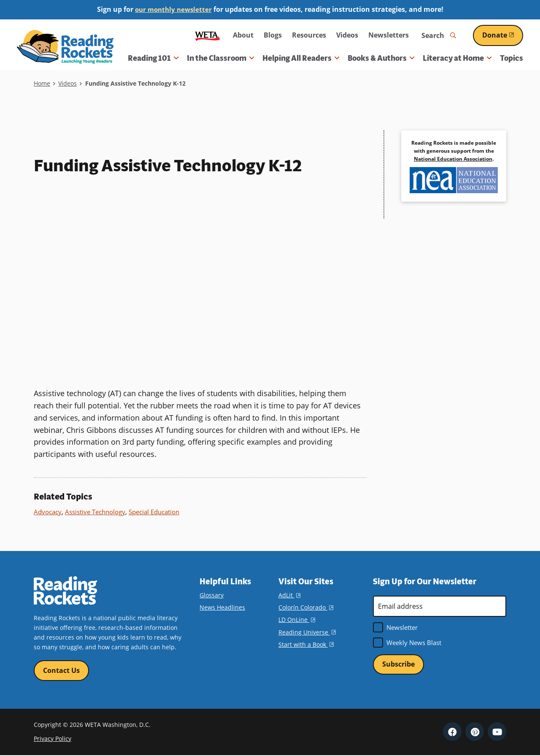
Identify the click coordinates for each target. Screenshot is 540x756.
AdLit (289, 595)
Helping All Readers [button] (301, 58)
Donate (503, 35)
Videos (347, 35)
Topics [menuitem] (512, 58)
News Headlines (222, 607)
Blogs (273, 35)
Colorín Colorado (306, 607)
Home (42, 83)
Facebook (452, 732)
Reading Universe (307, 632)
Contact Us (61, 670)
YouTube (497, 732)
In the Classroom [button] (220, 58)
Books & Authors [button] (381, 58)
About (243, 35)
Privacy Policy (53, 739)
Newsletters (389, 35)
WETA (208, 35)
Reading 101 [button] (153, 58)
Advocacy (48, 512)
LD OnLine (297, 620)
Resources (309, 35)
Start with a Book (306, 644)
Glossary (212, 595)
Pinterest (475, 732)
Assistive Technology (95, 512)
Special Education (154, 512)
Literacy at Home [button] (457, 58)
